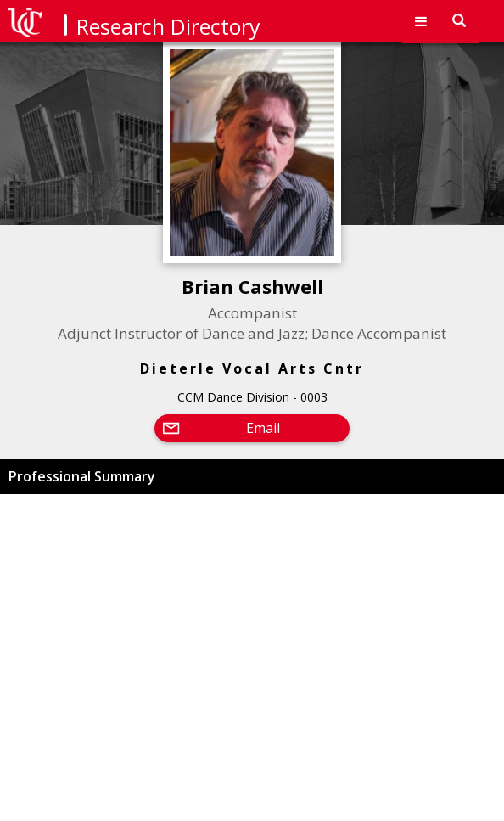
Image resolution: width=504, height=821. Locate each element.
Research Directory (168, 26)
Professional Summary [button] (82, 476)
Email (263, 428)
